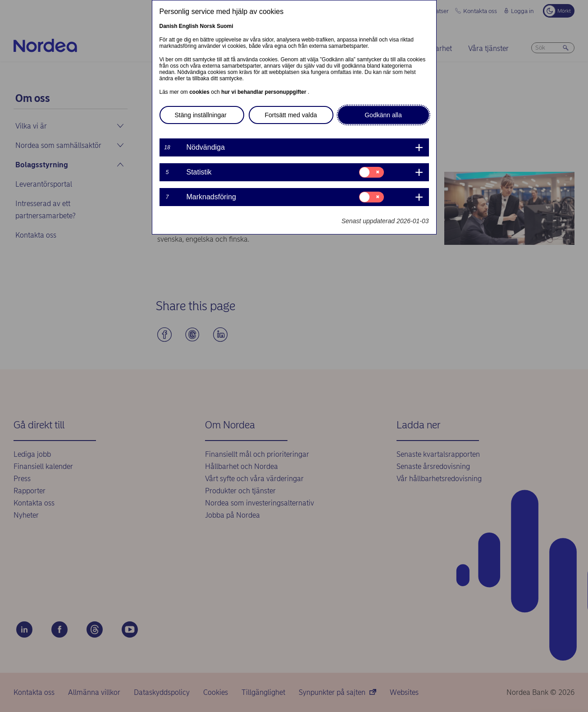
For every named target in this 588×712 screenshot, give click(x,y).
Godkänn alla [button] (383, 115)
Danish (169, 26)
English (189, 26)
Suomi (225, 26)
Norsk (208, 26)
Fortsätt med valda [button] (291, 115)
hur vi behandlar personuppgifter (264, 92)
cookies (200, 92)
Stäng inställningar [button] (201, 115)
